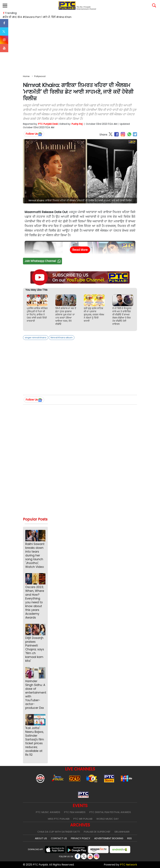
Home (26, 76)
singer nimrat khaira (36, 338)
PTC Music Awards (48, 812)
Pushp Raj (77, 124)
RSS (130, 838)
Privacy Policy (81, 838)
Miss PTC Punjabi (59, 819)
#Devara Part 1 (32, 17)
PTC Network (129, 865)
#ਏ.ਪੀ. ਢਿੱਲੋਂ (49, 17)
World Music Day (108, 819)
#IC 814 (17, 17)
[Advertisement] (80, 46)
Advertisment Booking (109, 838)
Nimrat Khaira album (62, 338)
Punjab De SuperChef (97, 832)
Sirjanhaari (122, 832)
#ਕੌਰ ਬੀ (7, 17)
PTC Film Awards (75, 812)
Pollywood (40, 76)
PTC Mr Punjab (83, 819)
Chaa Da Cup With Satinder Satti (59, 832)
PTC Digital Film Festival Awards (110, 812)
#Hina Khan (64, 17)
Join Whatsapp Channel (43, 261)
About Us (41, 838)
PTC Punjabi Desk (48, 124)
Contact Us (59, 838)
